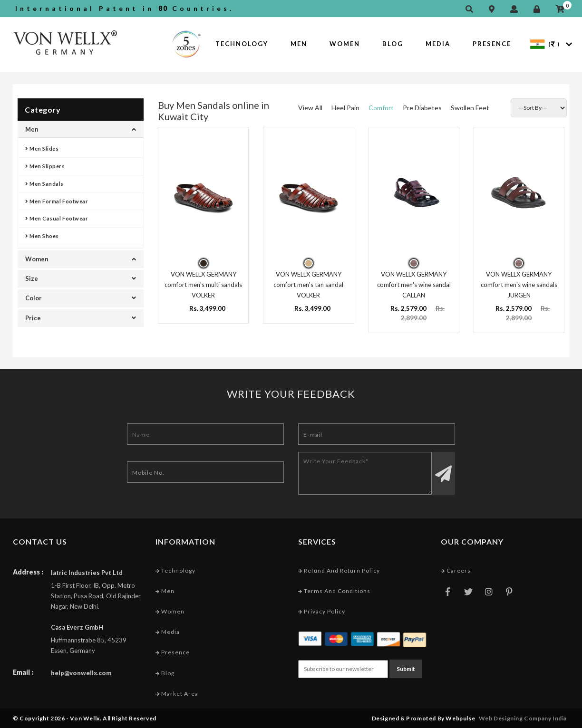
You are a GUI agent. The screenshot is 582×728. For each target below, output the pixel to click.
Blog (393, 44)
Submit (406, 669)
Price (81, 318)
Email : (23, 672)
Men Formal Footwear (57, 201)
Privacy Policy (322, 611)
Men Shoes (42, 236)
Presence (492, 44)
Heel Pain (345, 108)
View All (310, 108)
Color (81, 298)
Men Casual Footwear (57, 218)
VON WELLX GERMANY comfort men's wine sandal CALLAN (414, 285)
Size (81, 278)
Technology (242, 44)
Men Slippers (45, 166)
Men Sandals (44, 184)
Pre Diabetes (422, 108)
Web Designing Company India (523, 718)
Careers (456, 570)
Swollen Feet (470, 108)
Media (438, 44)
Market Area (177, 694)
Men (299, 44)
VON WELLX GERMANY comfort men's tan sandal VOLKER (308, 285)
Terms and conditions (334, 591)
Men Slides (42, 148)
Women (345, 44)
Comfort (381, 108)
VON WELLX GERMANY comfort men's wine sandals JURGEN (519, 285)
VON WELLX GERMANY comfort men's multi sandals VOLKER (203, 285)
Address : (28, 572)
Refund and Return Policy (339, 570)
